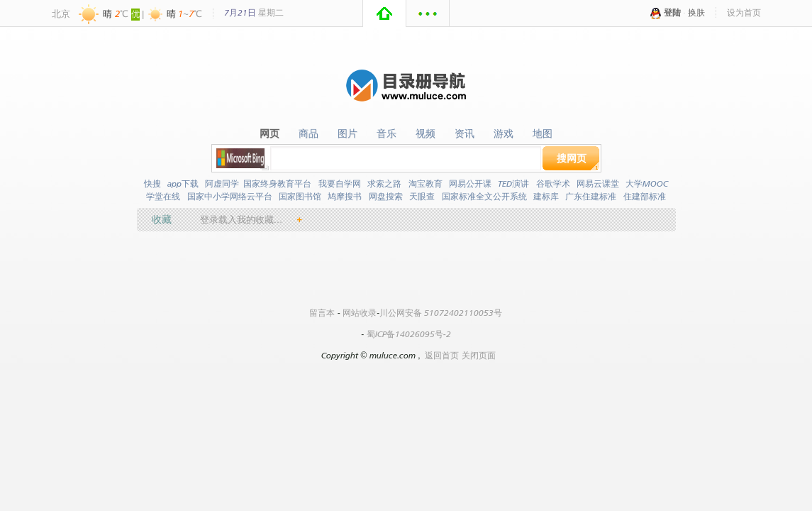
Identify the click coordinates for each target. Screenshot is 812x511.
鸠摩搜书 (345, 196)
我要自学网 (340, 183)
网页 (270, 133)
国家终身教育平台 (277, 183)
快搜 (152, 183)
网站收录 (360, 313)
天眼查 (422, 196)
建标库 (546, 196)
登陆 (672, 12)
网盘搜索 (386, 196)
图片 (348, 133)
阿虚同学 (222, 183)
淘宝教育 (426, 183)
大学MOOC (647, 183)
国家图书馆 (300, 196)
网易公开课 (470, 183)
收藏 (162, 219)
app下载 (183, 183)
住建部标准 (645, 196)
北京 (61, 13)
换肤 (696, 12)
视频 (425, 133)
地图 (542, 133)
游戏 (503, 133)
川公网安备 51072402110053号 (441, 313)
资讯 (464, 133)
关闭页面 (479, 355)
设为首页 (744, 12)
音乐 (387, 133)
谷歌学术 (553, 183)
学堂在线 (163, 196)
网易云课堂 (598, 183)
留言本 (322, 313)
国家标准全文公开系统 (484, 196)
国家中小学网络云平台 (230, 196)
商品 (309, 133)
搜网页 (572, 158)
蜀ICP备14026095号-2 (409, 334)
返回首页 (442, 355)
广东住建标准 (591, 196)
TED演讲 (513, 183)
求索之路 (384, 183)
